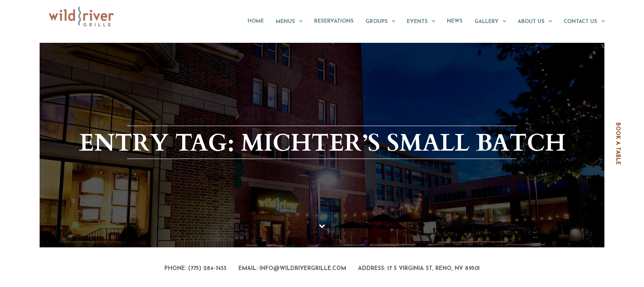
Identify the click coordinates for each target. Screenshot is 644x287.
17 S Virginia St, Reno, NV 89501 (433, 269)
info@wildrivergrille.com (303, 269)
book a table (618, 144)
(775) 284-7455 (207, 269)
